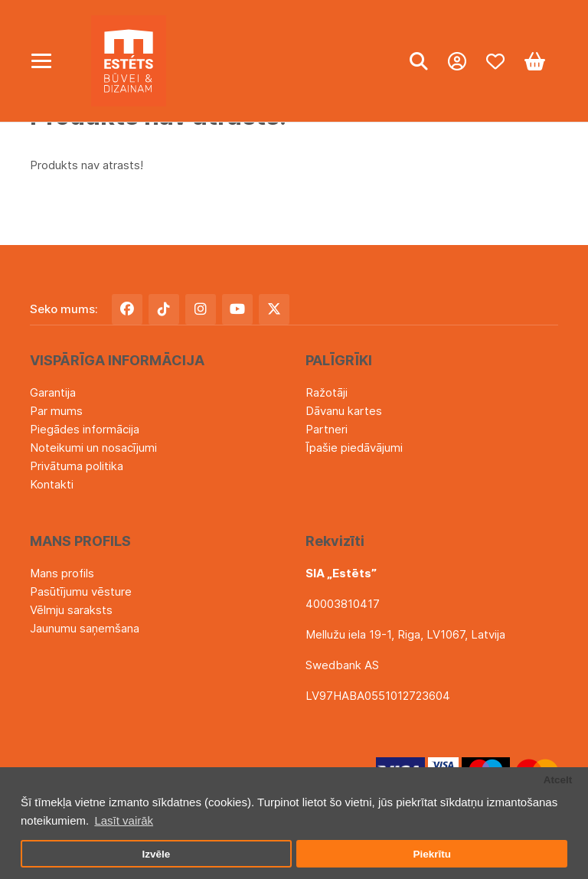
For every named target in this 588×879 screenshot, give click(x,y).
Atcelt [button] (558, 780)
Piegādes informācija (85, 429)
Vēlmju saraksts (71, 610)
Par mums (56, 411)
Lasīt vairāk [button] (124, 820)
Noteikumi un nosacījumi (93, 448)
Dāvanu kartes (344, 411)
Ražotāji (327, 392)
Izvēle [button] (156, 854)
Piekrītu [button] (432, 854)
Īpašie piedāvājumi (354, 448)
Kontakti (52, 484)
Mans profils (62, 573)
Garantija (53, 392)
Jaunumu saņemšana (85, 628)
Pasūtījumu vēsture (81, 591)
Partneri (327, 429)
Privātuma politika (77, 466)
